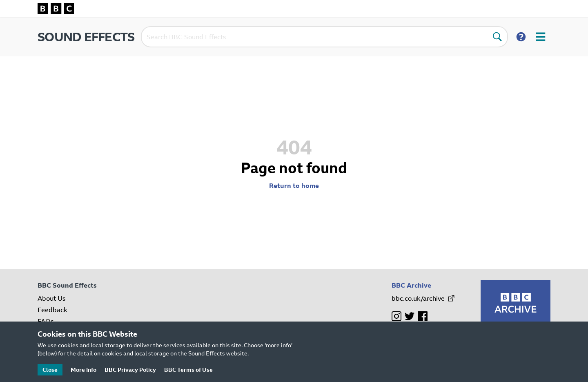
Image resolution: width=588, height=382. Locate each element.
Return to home (294, 185)
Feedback (52, 310)
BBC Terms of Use (188, 370)
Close (50, 370)
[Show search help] (521, 37)
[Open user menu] (541, 37)
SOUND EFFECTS (86, 37)
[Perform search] (497, 37)
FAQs (46, 321)
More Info (84, 370)
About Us (51, 298)
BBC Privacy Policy (130, 370)
